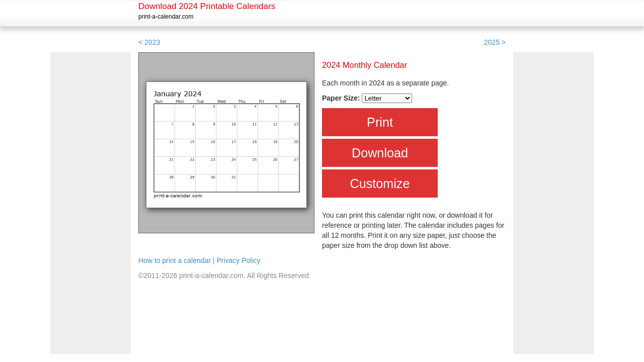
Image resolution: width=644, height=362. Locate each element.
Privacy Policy (238, 260)
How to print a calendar (175, 260)
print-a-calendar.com (166, 17)
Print (380, 122)
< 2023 (149, 42)
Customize (380, 184)
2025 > (495, 42)
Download (380, 153)
